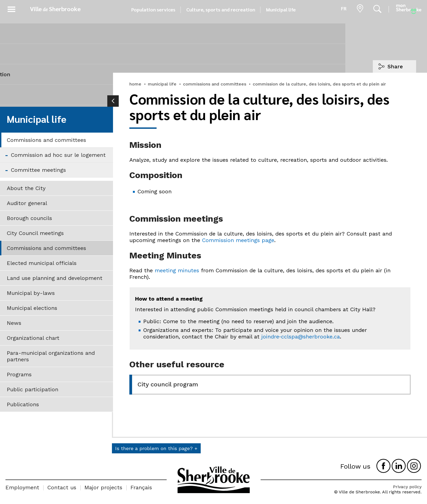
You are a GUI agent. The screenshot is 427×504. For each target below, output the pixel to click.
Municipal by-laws (31, 293)
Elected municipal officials (42, 263)
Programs (19, 374)
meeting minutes (177, 270)
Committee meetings (38, 170)
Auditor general (27, 203)
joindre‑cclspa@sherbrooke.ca (301, 337)
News (14, 323)
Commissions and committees (46, 140)
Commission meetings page (238, 240)
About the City (26, 188)
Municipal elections (32, 308)
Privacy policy (407, 487)
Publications (23, 404)
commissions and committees (215, 84)
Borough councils (29, 218)
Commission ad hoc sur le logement (58, 155)
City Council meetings (35, 233)
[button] (11, 8)
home (135, 84)
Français (141, 487)
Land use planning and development (55, 278)
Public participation (33, 389)
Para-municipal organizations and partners (51, 356)
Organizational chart (33, 338)
